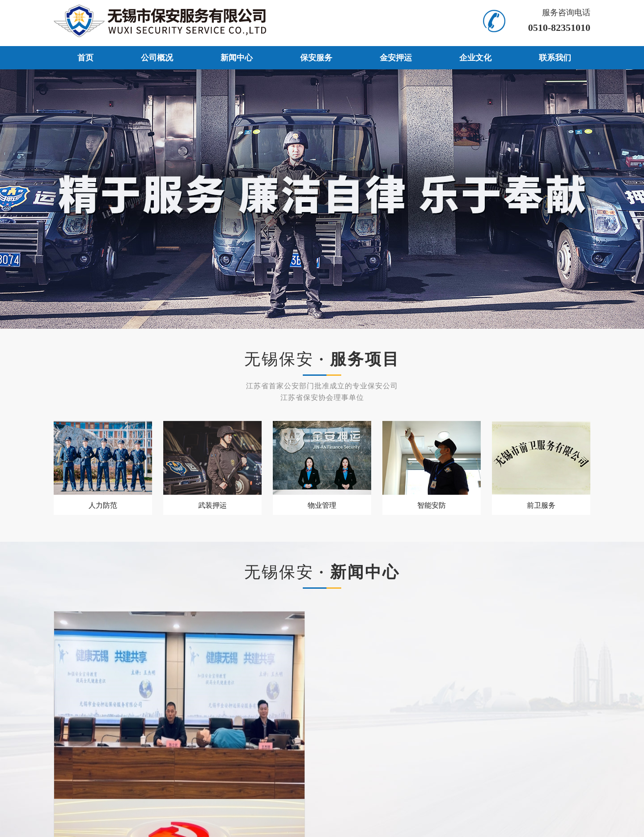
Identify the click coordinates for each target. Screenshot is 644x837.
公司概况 (157, 58)
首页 (85, 58)
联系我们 (555, 58)
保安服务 (316, 58)
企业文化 (475, 58)
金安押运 (396, 58)
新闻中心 (237, 58)
